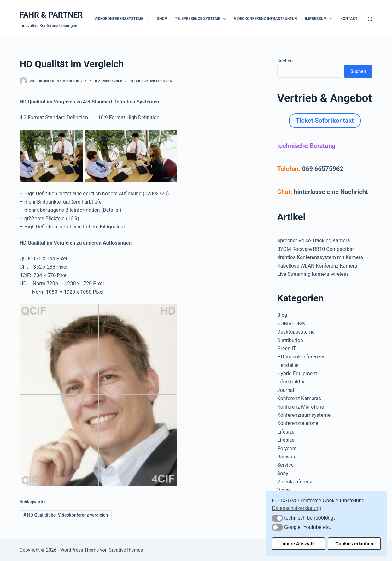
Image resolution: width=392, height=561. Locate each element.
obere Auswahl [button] (299, 544)
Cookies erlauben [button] (354, 544)
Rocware (287, 457)
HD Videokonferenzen (151, 81)
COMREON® (291, 324)
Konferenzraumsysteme (304, 415)
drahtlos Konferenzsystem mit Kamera (320, 257)
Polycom (287, 449)
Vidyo (284, 490)
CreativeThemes (126, 550)
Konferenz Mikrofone (301, 407)
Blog (282, 315)
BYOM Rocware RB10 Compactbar (316, 249)
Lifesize (286, 432)
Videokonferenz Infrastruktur (265, 19)
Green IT (287, 348)
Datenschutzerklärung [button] (296, 508)
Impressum (320, 19)
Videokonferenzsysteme (123, 19)
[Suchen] (370, 19)
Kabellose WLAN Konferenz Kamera (317, 266)
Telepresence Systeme (202, 19)
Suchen (285, 61)
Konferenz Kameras (299, 398)
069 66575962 (322, 169)
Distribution (290, 340)
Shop (162, 19)
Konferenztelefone (298, 423)
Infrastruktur (291, 382)
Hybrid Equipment (297, 373)
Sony (283, 473)
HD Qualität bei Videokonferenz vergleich (66, 515)
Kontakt (349, 19)
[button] (277, 518)
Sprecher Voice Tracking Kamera (314, 241)
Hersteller (288, 365)
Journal (286, 390)
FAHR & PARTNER (51, 15)
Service (285, 465)
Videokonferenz (295, 482)
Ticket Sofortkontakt (325, 121)
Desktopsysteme (296, 332)
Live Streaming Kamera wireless (313, 274)
